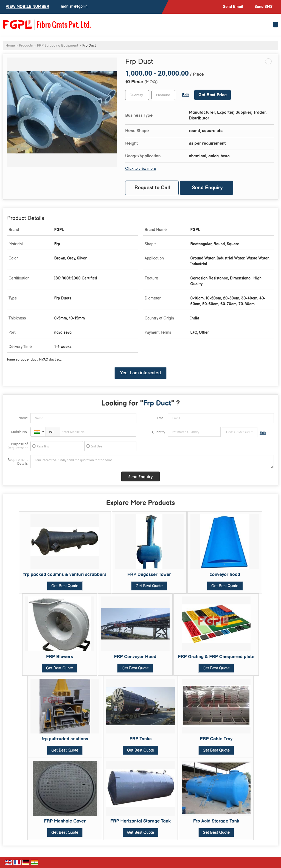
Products (26, 46)
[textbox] (163, 95)
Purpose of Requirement (18, 446)
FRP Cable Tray (216, 739)
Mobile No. (19, 432)
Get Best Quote (65, 586)
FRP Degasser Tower (149, 575)
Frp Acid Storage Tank (216, 821)
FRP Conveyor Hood (135, 657)
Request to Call (152, 188)
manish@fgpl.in (74, 6)
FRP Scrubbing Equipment (58, 46)
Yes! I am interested (141, 373)
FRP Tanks (140, 739)
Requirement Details (18, 462)
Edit (185, 95)
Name (23, 418)
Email (161, 418)
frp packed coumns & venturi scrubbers (65, 575)
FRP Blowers (60, 657)
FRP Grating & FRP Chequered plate (216, 657)
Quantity (159, 432)
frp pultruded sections (65, 739)
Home (10, 46)
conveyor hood (225, 575)
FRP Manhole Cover (65, 821)
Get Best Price (213, 95)
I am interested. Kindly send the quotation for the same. (152, 462)
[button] (27, 7)
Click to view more (141, 169)
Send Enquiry (207, 188)
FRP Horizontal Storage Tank (140, 821)
